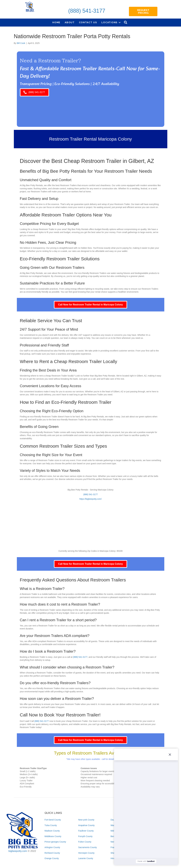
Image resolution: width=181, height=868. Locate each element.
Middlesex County (53, 836)
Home (56, 22)
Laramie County (86, 858)
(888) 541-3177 (87, 11)
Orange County (52, 858)
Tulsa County (51, 825)
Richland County (52, 853)
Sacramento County (88, 847)
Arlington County (52, 847)
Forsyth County (85, 836)
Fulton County (85, 842)
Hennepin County (86, 853)
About (70, 22)
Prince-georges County (55, 842)
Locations (109, 22)
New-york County (86, 820)
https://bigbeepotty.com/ (91, 499)
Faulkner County (86, 831)
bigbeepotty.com (18, 851)
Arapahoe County (86, 825)
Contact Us (88, 22)
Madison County (52, 831)
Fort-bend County (53, 820)
